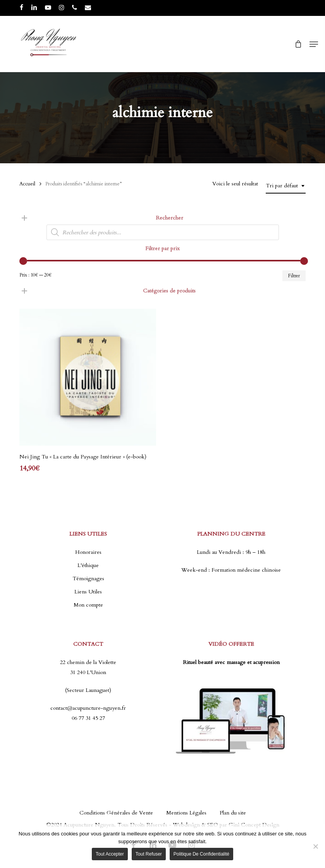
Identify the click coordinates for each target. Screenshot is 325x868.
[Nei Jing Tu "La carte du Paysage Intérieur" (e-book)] (88, 377)
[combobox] (286, 186)
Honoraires (88, 552)
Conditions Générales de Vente (116, 813)
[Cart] (298, 44)
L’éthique (88, 565)
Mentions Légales (186, 813)
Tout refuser (149, 854)
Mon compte (88, 605)
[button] (314, 44)
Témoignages (88, 578)
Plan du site (233, 813)
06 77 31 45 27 (88, 718)
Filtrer (294, 276)
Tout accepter (110, 854)
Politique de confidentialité (201, 854)
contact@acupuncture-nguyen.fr (88, 708)
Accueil (27, 184)
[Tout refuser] (315, 846)
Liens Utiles (88, 592)
